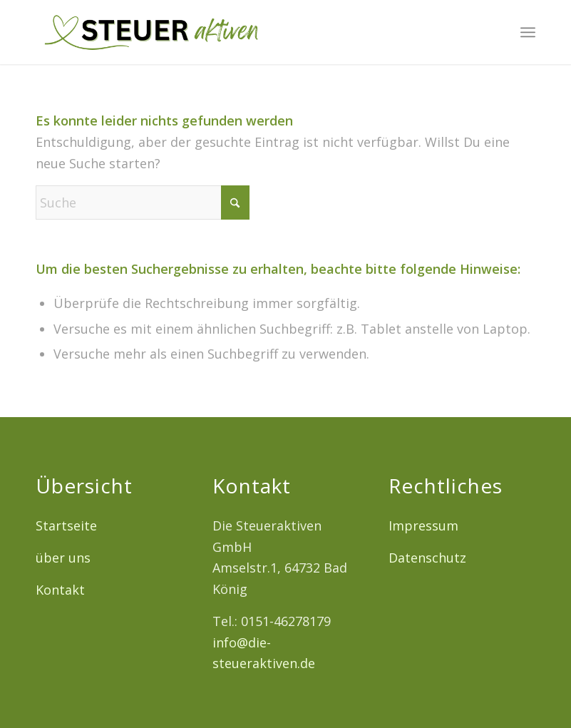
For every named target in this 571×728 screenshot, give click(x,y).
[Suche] (143, 202)
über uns (63, 558)
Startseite (66, 526)
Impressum (423, 526)
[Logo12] (151, 32)
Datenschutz (427, 558)
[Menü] (528, 32)
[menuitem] (528, 32)
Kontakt (60, 590)
